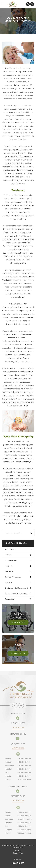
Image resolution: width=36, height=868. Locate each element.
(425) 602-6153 (18, 744)
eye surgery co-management (16, 588)
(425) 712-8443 (18, 796)
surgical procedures (13, 577)
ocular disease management (16, 594)
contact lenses (11, 560)
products (8, 582)
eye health (9, 571)
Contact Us (18, 653)
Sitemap (18, 851)
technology (9, 599)
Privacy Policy (18, 853)
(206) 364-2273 (18, 723)
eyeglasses (9, 566)
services (8, 555)
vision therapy (10, 549)
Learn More (18, 622)
